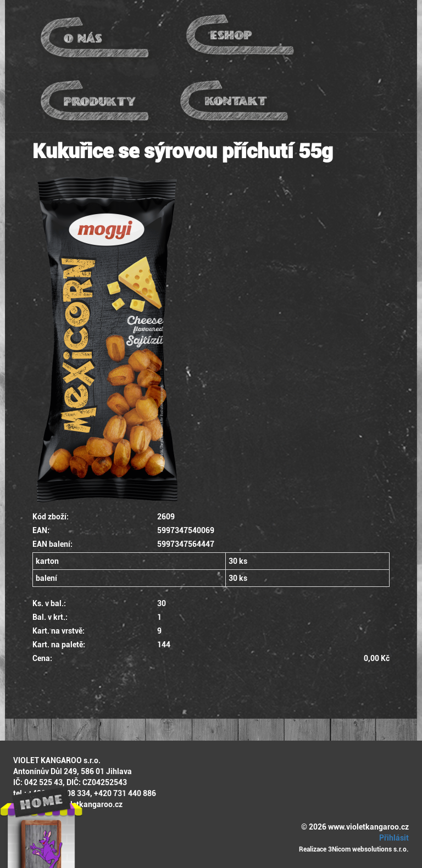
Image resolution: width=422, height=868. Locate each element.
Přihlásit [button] (392, 838)
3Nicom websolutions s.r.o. (368, 849)
